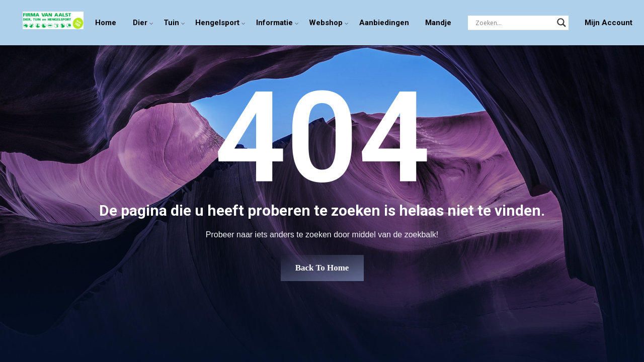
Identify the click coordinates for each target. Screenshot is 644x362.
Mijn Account (609, 23)
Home (106, 23)
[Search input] (514, 23)
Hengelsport (217, 23)
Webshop (326, 23)
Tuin (171, 23)
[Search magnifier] (561, 23)
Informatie (274, 23)
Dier (140, 23)
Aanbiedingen (384, 23)
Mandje (438, 23)
